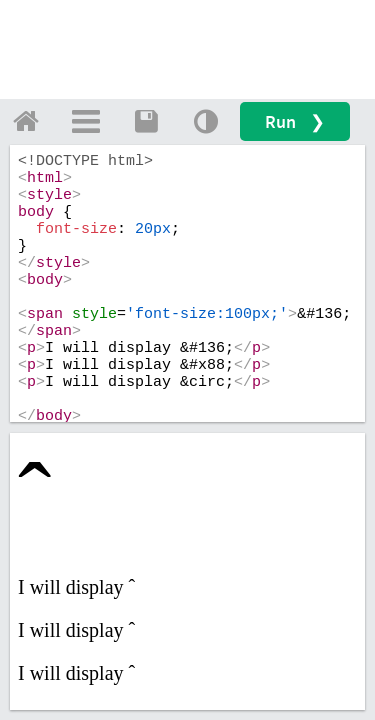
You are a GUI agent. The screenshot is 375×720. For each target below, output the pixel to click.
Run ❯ (295, 121)
